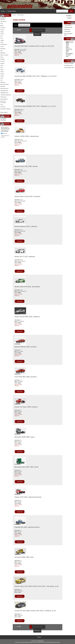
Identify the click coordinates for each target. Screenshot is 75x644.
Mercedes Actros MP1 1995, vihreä (26, 467)
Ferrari (2, 34)
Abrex (69, 43)
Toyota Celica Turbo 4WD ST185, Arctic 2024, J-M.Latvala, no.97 (37, 586)
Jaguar (2, 40)
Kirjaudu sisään (12, 11)
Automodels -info (68, 65)
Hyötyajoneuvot (4, 93)
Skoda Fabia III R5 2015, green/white (27, 287)
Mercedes (3, 49)
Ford (2, 38)
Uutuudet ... (3, 107)
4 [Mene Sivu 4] (38, 30)
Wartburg (3, 82)
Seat (2, 68)
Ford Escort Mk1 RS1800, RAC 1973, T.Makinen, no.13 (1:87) (36, 76)
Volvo (2, 78)
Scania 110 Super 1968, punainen (26, 407)
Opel (2, 57)
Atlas (69, 56)
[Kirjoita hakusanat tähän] (62, 11)
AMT (69, 52)
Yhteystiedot (67, 31)
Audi (2, 23)
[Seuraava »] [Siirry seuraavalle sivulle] (37, 34)
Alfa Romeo (3, 21)
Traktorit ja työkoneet (6, 95)
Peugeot (3, 59)
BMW (2, 26)
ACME (69, 45)
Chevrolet (3, 28)
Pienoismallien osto (69, 68)
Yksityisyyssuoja (68, 27)
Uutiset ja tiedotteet (69, 63)
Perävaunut (3, 97)
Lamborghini (4, 44)
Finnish (69, 16)
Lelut (2, 105)
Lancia (2, 47)
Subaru (2, 74)
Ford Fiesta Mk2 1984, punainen (26, 377)
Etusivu (3, 11)
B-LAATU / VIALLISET (3, 102)
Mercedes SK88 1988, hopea (24, 437)
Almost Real (69, 49)
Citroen (2, 30)
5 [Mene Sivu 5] (41, 30)
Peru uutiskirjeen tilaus (68, 34)
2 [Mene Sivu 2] (33, 30)
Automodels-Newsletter (4, 119)
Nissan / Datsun (4, 55)
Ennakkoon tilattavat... (3, 19)
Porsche (3, 61)
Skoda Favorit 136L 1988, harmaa (26, 166)
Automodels (41, 641)
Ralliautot (3, 86)
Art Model (69, 55)
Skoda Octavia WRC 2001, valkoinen (27, 317)
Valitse (69, 42)
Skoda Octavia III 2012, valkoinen (26, 226)
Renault (2, 63)
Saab (2, 65)
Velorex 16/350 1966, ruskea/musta (27, 136)
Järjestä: (16, 25)
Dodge (2, 32)
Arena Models (69, 54)
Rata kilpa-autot (4, 88)
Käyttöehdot (67, 29)
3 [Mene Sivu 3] (36, 30)
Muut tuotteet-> (4, 99)
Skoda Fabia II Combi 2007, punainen (27, 196)
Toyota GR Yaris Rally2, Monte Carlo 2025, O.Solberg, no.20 (35, 611)
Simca (2, 70)
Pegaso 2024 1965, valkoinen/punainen (28, 497)
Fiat (1, 36)
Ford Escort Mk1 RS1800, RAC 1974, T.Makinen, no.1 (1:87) (35, 106)
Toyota (2, 76)
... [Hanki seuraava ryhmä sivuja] (44, 30)
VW (1, 80)
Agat (69, 46)
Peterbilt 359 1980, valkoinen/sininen (27, 527)
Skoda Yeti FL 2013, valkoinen (25, 257)
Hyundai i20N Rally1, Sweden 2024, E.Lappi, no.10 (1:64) (34, 46)
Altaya (69, 51)
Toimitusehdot (68, 25)
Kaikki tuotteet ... (5, 112)
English (69, 18)
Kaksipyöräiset (4, 91)
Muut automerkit (4, 84)
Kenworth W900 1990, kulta (24, 557)
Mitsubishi (3, 53)
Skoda (2, 72)
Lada (2, 42)
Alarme (69, 48)
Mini (1, 51)
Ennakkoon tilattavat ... (6, 110)
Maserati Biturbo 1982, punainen (26, 347)
